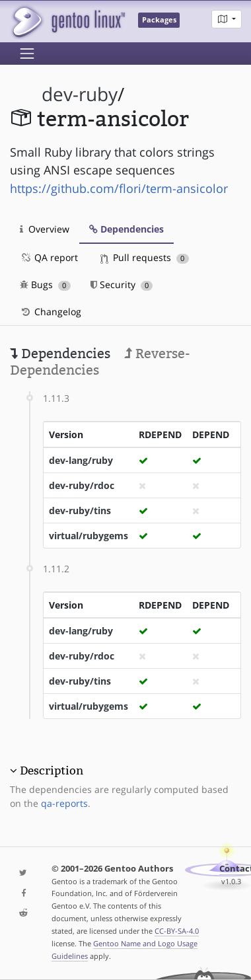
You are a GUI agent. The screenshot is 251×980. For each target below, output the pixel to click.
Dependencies (126, 229)
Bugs (45, 284)
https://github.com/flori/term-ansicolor (119, 188)
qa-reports (64, 803)
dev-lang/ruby (81, 460)
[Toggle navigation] (27, 54)
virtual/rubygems (89, 536)
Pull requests (145, 257)
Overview (45, 229)
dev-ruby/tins (80, 510)
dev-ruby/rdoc (82, 485)
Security (122, 284)
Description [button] (52, 771)
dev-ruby (80, 94)
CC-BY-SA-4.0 (177, 931)
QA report (49, 257)
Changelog (51, 312)
